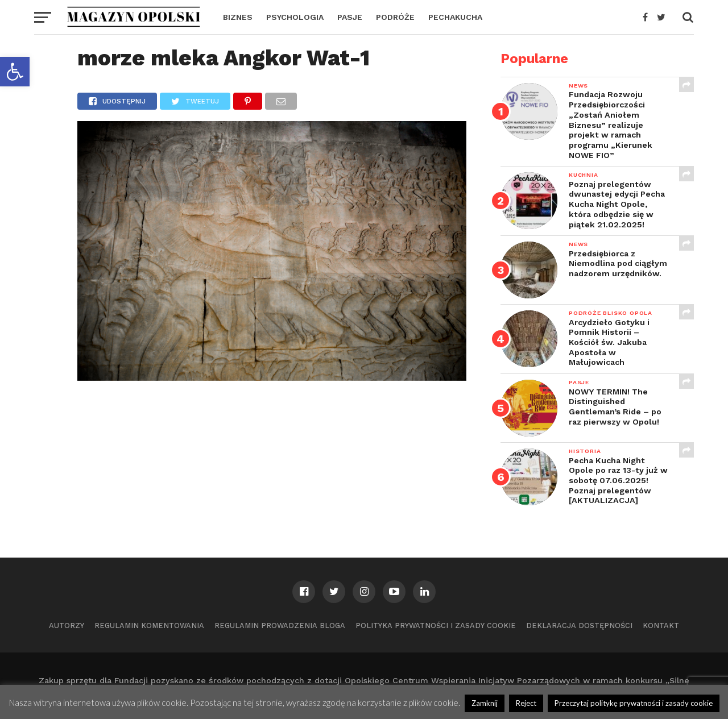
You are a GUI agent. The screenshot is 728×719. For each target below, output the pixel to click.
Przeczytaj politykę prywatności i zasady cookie (634, 703)
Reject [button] (526, 703)
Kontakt (661, 626)
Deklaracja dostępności (579, 626)
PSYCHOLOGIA (295, 17)
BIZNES (238, 17)
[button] (15, 72)
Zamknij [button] (485, 703)
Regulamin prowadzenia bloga (280, 626)
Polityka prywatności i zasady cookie (436, 626)
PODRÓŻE (395, 17)
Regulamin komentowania (149, 626)
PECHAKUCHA (455, 17)
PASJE (350, 17)
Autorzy (67, 626)
